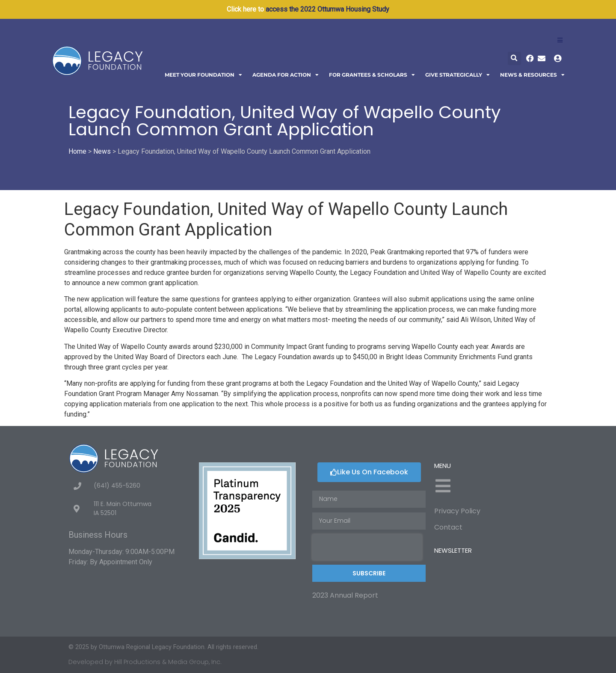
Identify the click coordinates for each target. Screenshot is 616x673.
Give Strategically (458, 75)
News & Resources (532, 75)
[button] (514, 58)
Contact (448, 527)
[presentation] (367, 547)
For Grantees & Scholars (372, 75)
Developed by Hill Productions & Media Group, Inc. (145, 662)
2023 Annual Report (345, 595)
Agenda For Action (286, 75)
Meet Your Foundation (203, 75)
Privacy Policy (457, 511)
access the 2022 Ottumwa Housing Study (327, 9)
